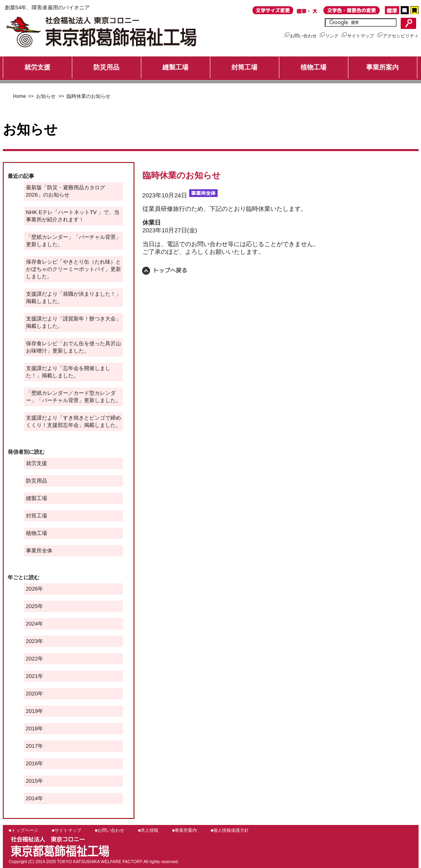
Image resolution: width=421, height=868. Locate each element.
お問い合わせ (300, 36)
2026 (32, 589)
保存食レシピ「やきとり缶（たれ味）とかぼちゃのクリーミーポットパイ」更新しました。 (73, 269)
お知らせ (45, 96)
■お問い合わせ (110, 830)
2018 (32, 728)
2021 (32, 676)
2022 (32, 659)
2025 (32, 606)
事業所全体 (39, 551)
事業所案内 (382, 67)
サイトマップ (357, 36)
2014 (32, 798)
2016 (32, 763)
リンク (329, 36)
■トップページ (24, 830)
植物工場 (313, 67)
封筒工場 (244, 67)
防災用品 (106, 67)
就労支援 (37, 67)
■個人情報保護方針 (230, 830)
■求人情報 (148, 830)
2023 (32, 641)
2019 (32, 711)
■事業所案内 (185, 830)
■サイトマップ (67, 830)
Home (19, 96)
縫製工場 (175, 67)
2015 (32, 781)
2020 (32, 694)
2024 (32, 624)
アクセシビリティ (398, 36)
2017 (32, 746)
